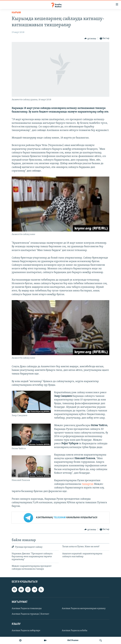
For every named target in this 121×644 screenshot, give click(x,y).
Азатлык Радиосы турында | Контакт (30, 614)
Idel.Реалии (73, 640)
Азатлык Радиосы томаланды (27, 608)
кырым (16, 13)
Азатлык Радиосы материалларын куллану (84, 608)
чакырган (88, 484)
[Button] (90, 39)
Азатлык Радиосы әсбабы (75, 631)
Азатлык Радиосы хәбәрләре (26, 631)
